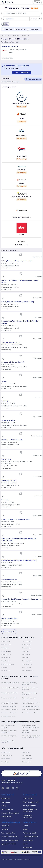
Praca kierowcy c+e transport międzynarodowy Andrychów (31, 737)
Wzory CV (5, 829)
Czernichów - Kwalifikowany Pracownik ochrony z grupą (21, 599)
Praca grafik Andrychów (9, 716)
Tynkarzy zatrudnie (8, 420)
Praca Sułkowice (27, 641)
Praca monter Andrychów (9, 698)
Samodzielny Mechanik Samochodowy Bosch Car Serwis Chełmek (19, 540)
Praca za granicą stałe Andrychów (8, 742)
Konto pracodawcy (29, 806)
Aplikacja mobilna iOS (8, 844)
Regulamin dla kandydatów (10, 813)
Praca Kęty (5, 667)
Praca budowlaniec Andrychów (11, 688)
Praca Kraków (6, 752)
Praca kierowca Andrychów (10, 693)
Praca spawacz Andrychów (9, 710)
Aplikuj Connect (28, 840)
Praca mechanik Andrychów (10, 703)
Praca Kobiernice (27, 664)
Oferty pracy (6, 798)
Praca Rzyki (25, 651)
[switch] (22, 72)
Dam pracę (5, 500)
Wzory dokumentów (8, 833)
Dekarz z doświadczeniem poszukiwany (16, 519)
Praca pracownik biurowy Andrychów (29, 694)
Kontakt (26, 829)
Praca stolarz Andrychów (9, 706)
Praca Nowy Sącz (7, 755)
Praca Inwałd (5, 648)
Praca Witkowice (27, 661)
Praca (10, 36)
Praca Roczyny (6, 641)
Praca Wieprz (26, 654)
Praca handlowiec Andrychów (31, 703)
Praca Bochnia (26, 762)
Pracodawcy (6, 802)
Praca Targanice (6, 651)
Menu (37, 2)
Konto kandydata (7, 809)
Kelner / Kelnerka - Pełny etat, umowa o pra (17, 261)
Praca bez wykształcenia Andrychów (9, 732)
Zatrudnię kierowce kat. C (11, 343)
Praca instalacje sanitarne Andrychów (29, 732)
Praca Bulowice (6, 654)
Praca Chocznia (6, 661)
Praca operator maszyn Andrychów (29, 699)
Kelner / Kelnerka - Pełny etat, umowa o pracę (18, 302)
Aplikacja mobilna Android (10, 840)
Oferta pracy (6, 459)
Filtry (6, 24)
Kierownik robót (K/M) (10, 46)
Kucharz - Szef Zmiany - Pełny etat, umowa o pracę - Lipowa (20, 281)
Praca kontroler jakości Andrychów (8, 726)
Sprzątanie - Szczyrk (9, 480)
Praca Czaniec (6, 658)
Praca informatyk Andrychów (30, 706)
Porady (4, 806)
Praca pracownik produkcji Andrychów (30, 689)
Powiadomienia (6, 817)
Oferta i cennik (28, 798)
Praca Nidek (25, 658)
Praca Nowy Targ (27, 759)
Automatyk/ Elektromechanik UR (13, 362)
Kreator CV (5, 826)
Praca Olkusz (5, 762)
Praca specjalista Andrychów (10, 683)
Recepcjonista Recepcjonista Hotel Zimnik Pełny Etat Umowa (20, 322)
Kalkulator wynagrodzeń (9, 837)
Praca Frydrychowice (8, 664)
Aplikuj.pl (3, 36)
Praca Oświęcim (27, 755)
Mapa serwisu (28, 847)
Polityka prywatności (30, 833)
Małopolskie (17, 36)
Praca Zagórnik (26, 645)
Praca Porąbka (26, 667)
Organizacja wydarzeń (30, 837)
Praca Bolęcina (26, 648)
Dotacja (26, 844)
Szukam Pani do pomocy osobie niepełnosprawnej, (19, 560)
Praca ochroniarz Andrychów (30, 713)
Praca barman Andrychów (9, 713)
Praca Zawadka (6, 671)
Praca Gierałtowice (28, 671)
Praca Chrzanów (6, 759)
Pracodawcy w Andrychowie (8, 251)
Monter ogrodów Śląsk (9, 618)
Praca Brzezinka (6, 645)
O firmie (25, 826)
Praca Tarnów (26, 752)
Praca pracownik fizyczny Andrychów (29, 684)
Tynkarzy (5, 401)
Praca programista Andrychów (31, 710)
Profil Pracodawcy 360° (31, 802)
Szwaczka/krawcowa (9, 580)
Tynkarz (4, 381)
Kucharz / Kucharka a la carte (12, 440)
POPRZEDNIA (9, 632)
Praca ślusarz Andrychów (9, 736)
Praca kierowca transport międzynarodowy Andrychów (31, 726)
